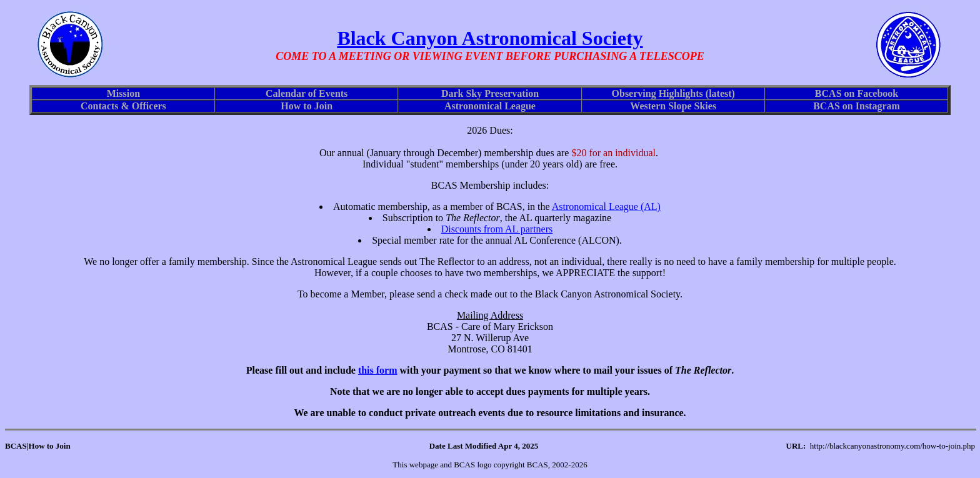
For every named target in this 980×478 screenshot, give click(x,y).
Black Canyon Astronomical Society (490, 38)
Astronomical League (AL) (606, 207)
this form (378, 370)
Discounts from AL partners (497, 229)
